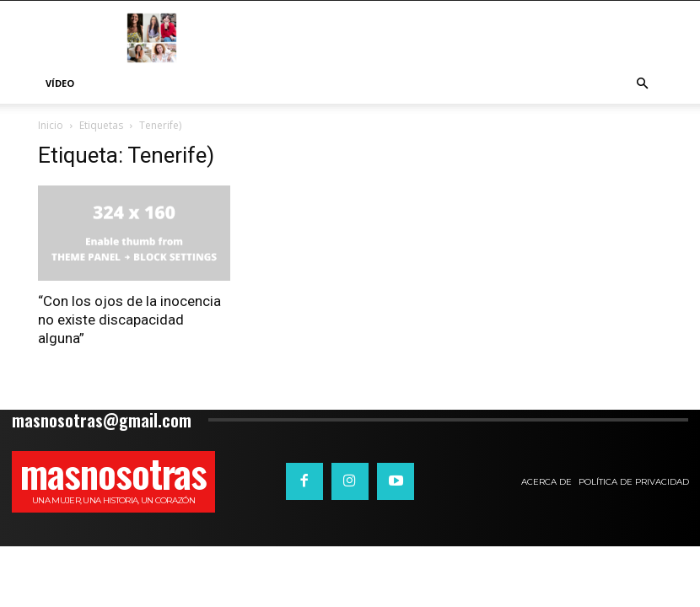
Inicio (51, 125)
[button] (642, 84)
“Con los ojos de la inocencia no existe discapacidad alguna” (129, 320)
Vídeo (60, 83)
